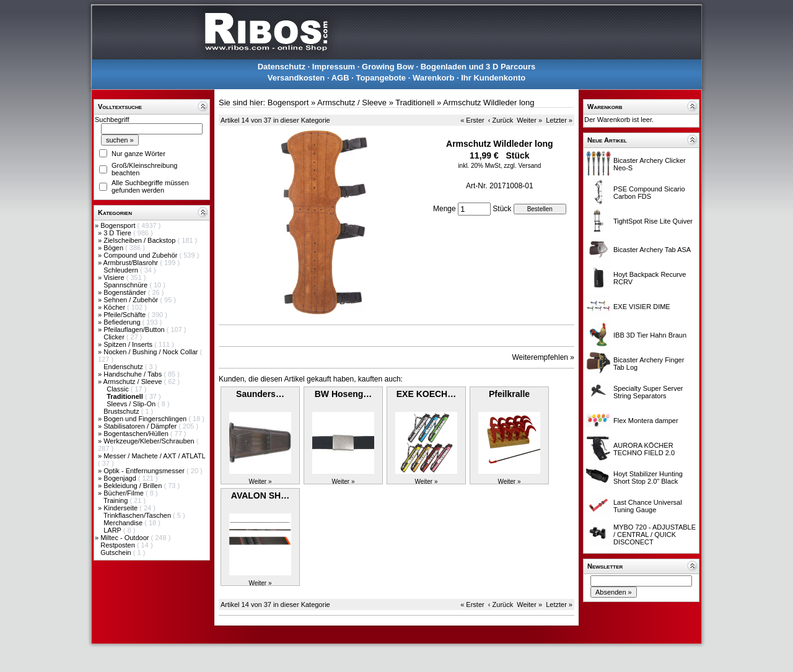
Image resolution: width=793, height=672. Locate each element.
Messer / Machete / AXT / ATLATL (154, 456)
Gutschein (117, 552)
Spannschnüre (126, 285)
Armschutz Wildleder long (489, 103)
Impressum (334, 67)
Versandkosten (296, 78)
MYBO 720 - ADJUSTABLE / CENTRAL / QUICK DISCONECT (655, 535)
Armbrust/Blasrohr (132, 263)
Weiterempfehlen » (544, 357)
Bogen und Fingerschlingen (146, 419)
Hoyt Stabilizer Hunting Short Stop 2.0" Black (648, 478)
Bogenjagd (121, 478)
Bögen (114, 248)
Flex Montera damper (646, 421)
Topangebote (381, 78)
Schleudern (122, 270)
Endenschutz (124, 367)
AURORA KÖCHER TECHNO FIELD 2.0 (644, 449)
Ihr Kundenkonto (493, 78)
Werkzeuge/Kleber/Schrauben (150, 441)
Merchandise (124, 523)
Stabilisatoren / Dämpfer (141, 426)
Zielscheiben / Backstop (140, 240)
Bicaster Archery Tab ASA (652, 250)
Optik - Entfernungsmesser (145, 471)
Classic (119, 389)
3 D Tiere (118, 233)
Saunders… (260, 394)
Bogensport (119, 225)
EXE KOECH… (426, 394)
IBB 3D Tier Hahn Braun (650, 335)
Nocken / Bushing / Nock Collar (151, 352)
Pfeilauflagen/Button (135, 329)
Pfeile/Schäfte (125, 315)
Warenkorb (433, 78)
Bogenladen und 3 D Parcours (478, 67)
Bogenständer (126, 292)
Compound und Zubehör (141, 255)
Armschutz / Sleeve (134, 382)
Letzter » (559, 120)
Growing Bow (388, 67)
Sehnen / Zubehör (132, 300)
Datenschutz (282, 67)
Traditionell (415, 103)
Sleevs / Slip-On (132, 404)
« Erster (472, 120)
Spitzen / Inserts (129, 344)
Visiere (115, 277)
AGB (340, 78)
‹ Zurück (501, 120)
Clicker (115, 337)
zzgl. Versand (522, 166)
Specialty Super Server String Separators (648, 392)
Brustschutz (122, 411)
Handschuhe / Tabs (134, 374)
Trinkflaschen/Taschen (138, 515)
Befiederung (123, 322)
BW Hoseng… (344, 394)
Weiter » (529, 120)
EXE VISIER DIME (642, 307)
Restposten (119, 545)
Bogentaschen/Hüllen (137, 434)
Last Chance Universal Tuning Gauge (648, 506)
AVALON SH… (260, 495)
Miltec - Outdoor (125, 538)
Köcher (115, 307)
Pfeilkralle (509, 394)
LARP (113, 530)
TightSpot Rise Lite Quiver (653, 221)
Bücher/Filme (125, 493)
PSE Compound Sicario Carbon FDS (649, 193)
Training (116, 500)
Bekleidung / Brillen (134, 486)
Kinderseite (121, 508)
